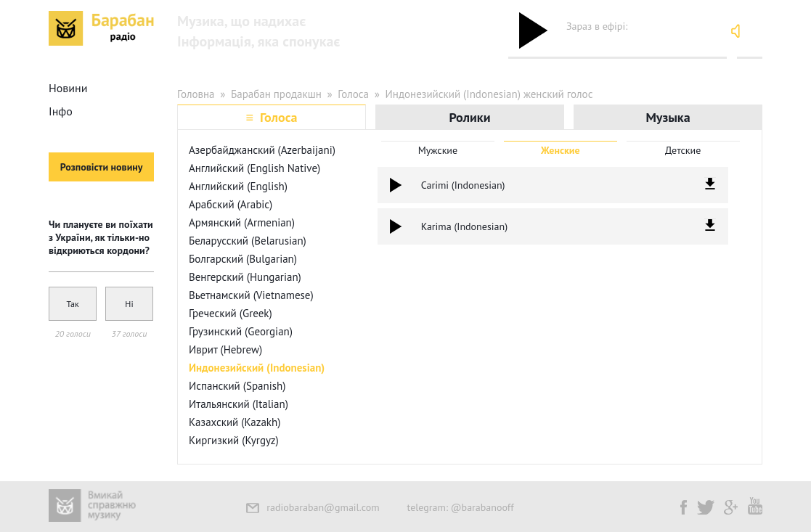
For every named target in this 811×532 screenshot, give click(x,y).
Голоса (353, 94)
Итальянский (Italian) (239, 404)
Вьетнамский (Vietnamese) (251, 295)
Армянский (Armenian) (242, 222)
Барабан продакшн (276, 94)
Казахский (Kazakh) (235, 422)
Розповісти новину (102, 167)
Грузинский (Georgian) (241, 331)
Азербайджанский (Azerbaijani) (262, 150)
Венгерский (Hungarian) (245, 277)
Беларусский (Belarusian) (248, 241)
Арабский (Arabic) (231, 204)
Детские (683, 150)
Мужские (438, 150)
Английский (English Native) (254, 168)
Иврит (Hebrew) (225, 349)
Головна (196, 94)
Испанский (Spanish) (237, 386)
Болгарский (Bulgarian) (243, 259)
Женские (561, 150)
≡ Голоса (271, 117)
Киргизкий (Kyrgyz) (234, 440)
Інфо (61, 111)
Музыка (668, 117)
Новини (68, 88)
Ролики (469, 117)
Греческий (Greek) (231, 313)
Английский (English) (238, 186)
